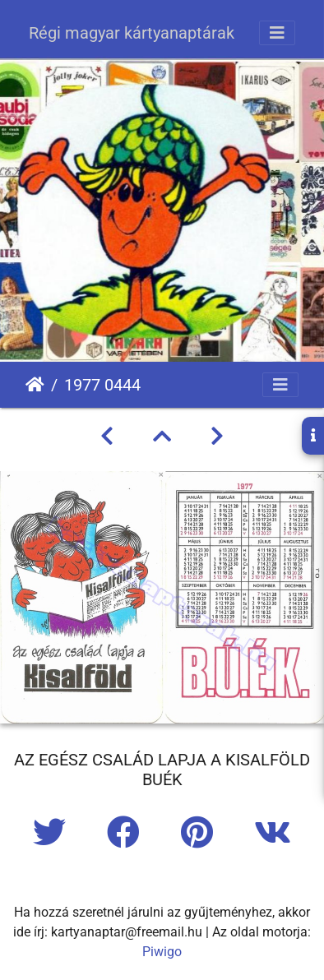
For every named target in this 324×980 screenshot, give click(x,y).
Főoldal (35, 385)
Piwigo (162, 952)
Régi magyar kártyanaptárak (132, 33)
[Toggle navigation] (277, 33)
